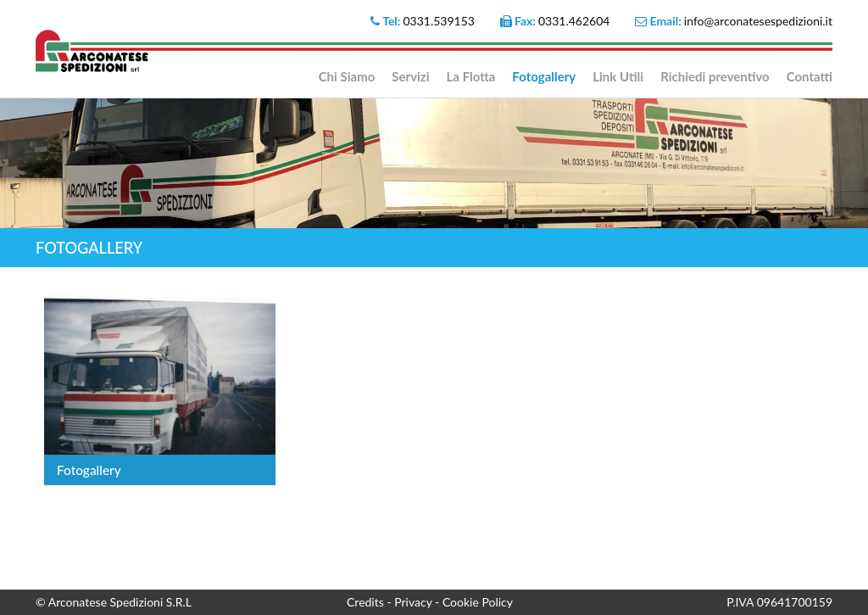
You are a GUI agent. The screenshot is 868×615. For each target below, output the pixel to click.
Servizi (410, 76)
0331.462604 (574, 21)
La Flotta (471, 76)
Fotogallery (544, 76)
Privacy (415, 602)
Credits (367, 602)
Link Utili (618, 76)
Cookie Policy (478, 602)
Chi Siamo (347, 76)
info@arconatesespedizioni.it (758, 21)
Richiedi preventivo (715, 76)
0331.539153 (439, 21)
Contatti (810, 76)
